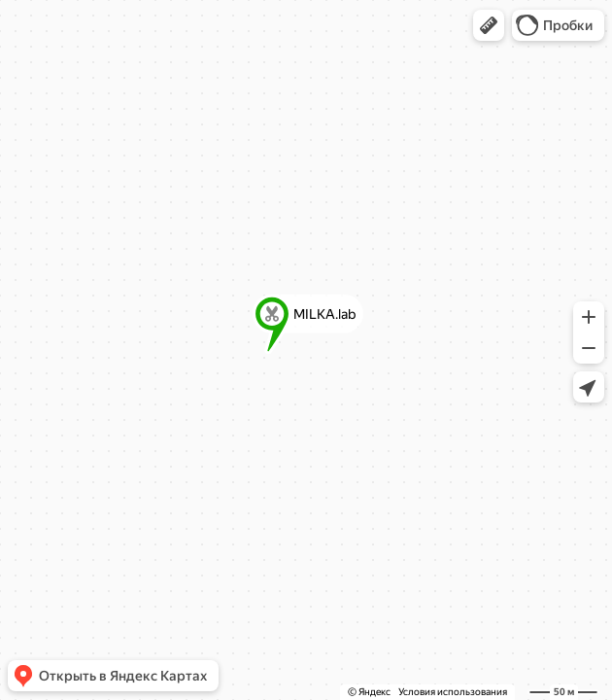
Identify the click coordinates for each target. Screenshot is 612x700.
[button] (489, 25)
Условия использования (453, 692)
